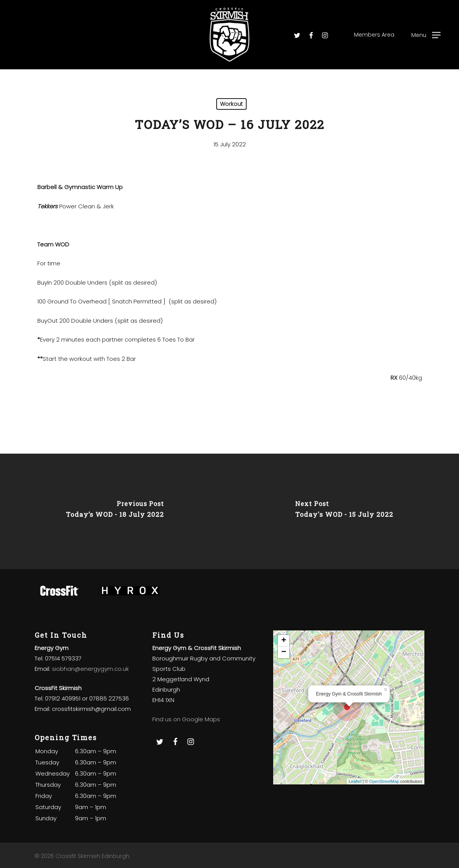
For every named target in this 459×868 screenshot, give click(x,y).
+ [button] (284, 641)
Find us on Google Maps (186, 719)
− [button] (284, 652)
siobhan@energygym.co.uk (90, 669)
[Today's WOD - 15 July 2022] (345, 511)
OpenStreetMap (384, 781)
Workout (231, 104)
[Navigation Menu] (426, 35)
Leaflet (355, 781)
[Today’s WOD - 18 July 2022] (115, 511)
